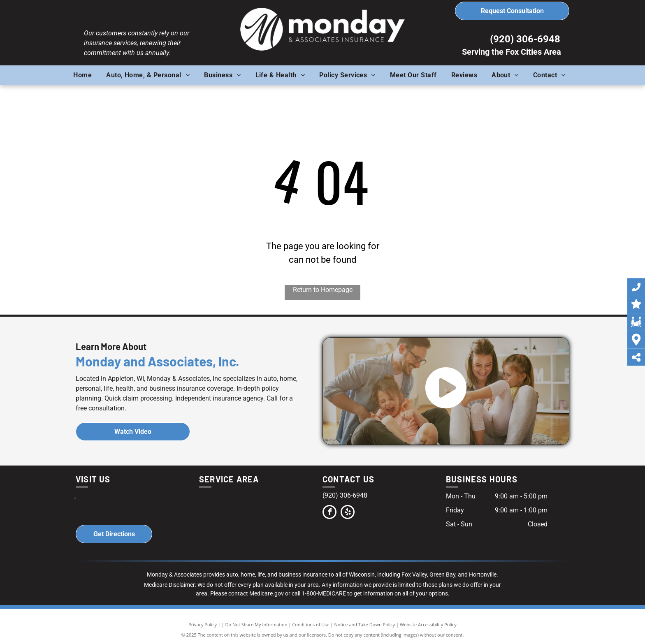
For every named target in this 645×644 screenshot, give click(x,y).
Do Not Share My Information (256, 624)
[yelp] (348, 513)
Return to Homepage (323, 290)
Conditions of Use (311, 624)
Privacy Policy (203, 624)
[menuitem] (86, 75)
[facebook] (329, 513)
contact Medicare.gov (256, 593)
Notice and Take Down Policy (365, 624)
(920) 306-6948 (525, 39)
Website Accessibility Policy (428, 624)
